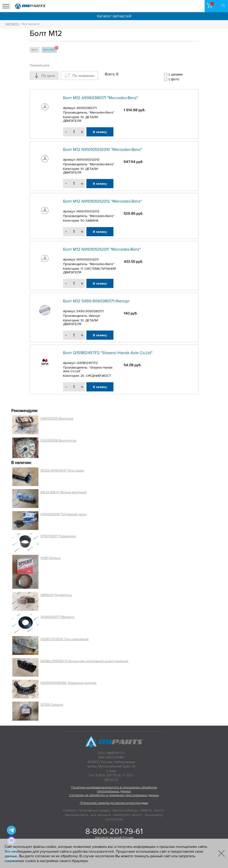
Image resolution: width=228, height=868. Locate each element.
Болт (35, 50)
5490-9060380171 (90, 311)
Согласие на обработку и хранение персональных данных (114, 795)
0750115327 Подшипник (58, 536)
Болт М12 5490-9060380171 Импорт (96, 301)
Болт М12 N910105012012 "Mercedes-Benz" (103, 201)
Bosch (159, 810)
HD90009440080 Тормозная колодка (68, 683)
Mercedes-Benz (77, 815)
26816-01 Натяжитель (56, 595)
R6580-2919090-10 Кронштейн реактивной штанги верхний (84, 661)
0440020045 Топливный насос (64, 514)
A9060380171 (87, 108)
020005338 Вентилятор (58, 441)
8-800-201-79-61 (114, 831)
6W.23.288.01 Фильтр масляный (64, 492)
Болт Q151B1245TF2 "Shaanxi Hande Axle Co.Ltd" (108, 353)
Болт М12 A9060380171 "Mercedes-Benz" (101, 98)
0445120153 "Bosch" (128, 815)
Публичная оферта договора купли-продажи (114, 803)
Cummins (69, 810)
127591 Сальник (52, 705)
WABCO (146, 810)
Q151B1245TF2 (87, 363)
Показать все (40, 65)
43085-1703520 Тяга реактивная (64, 639)
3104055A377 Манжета (57, 617)
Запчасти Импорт (125, 810)
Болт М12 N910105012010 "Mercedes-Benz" (103, 149)
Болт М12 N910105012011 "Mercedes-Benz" (102, 249)
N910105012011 (88, 259)
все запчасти (101, 815)
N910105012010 (88, 160)
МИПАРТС (12, 24)
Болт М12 (50, 49)
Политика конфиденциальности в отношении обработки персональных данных (114, 789)
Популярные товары (94, 810)
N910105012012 (88, 211)
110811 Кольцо (51, 558)
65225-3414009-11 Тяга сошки (62, 471)
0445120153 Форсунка (57, 419)
